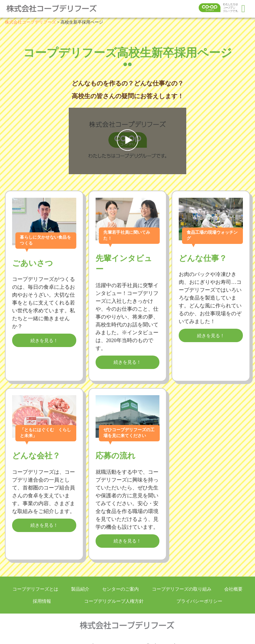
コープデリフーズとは (35, 589)
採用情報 (42, 601)
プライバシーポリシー (199, 601)
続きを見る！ (44, 340)
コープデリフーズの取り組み (182, 589)
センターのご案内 (120, 589)
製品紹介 (80, 589)
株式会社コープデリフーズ (56, 9)
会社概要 (233, 589)
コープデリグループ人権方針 (114, 601)
